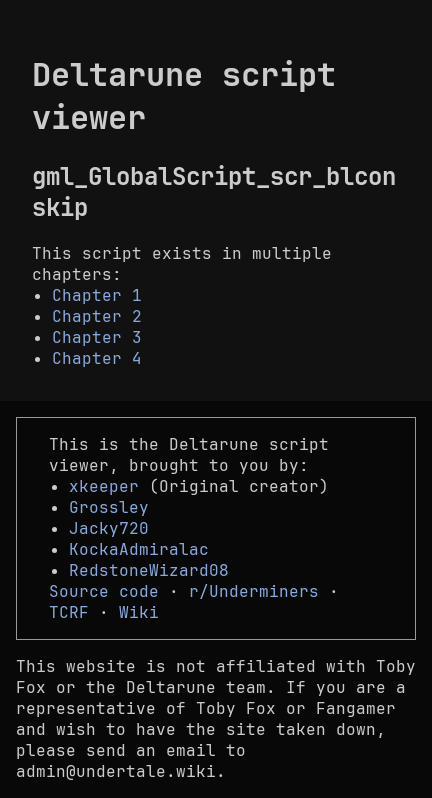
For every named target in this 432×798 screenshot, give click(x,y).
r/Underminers (254, 591)
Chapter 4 (97, 358)
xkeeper (104, 486)
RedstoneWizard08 (149, 570)
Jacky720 (109, 528)
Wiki (139, 612)
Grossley (109, 507)
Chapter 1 (97, 295)
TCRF (69, 612)
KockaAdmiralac (139, 549)
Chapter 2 (97, 316)
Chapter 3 (97, 337)
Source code (104, 591)
